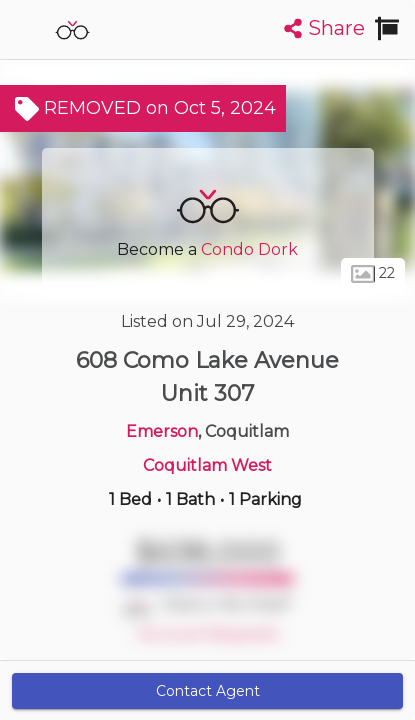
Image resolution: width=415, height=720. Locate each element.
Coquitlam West (207, 465)
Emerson (162, 431)
